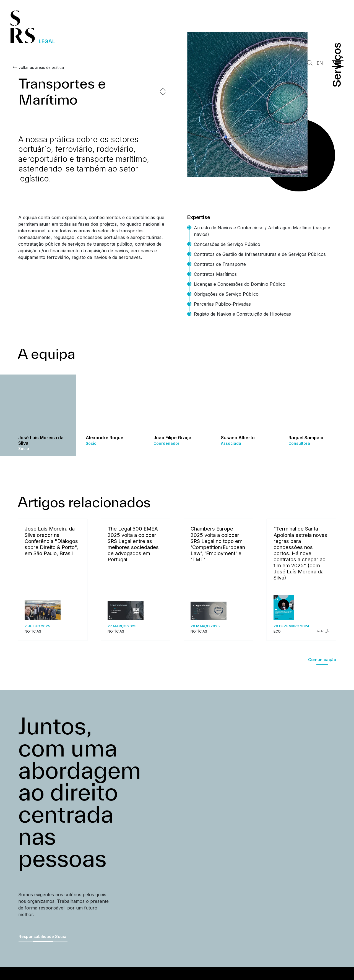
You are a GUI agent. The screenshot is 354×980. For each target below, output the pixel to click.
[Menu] (338, 63)
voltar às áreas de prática (41, 67)
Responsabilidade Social (43, 936)
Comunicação (322, 660)
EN (320, 63)
